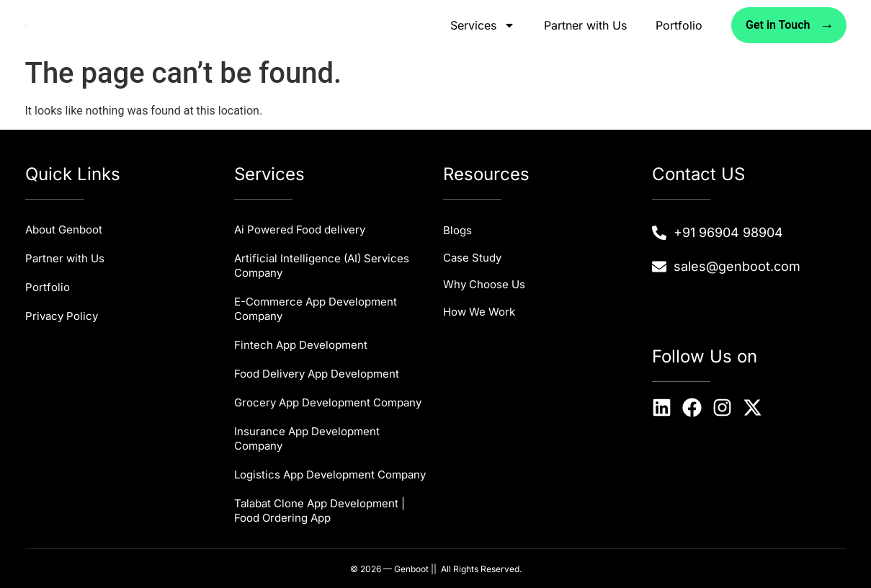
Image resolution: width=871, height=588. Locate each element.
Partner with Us (585, 25)
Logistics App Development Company (330, 475)
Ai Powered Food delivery (300, 230)
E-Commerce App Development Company (316, 309)
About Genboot (64, 230)
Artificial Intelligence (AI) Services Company (322, 266)
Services (483, 25)
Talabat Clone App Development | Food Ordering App (320, 511)
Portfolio (679, 25)
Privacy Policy (62, 316)
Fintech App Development (301, 345)
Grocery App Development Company (328, 402)
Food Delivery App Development (317, 374)
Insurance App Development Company (307, 438)
